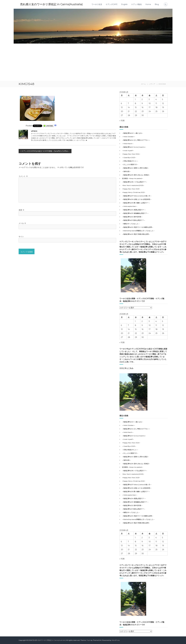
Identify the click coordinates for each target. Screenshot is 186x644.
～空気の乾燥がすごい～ (130, 161)
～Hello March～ (128, 144)
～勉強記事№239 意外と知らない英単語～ (136, 175)
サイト (21, 237)
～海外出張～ (128, 171)
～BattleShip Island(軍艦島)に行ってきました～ (138, 231)
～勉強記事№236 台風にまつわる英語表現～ (137, 199)
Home (148, 4)
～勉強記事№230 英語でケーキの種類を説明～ (138, 227)
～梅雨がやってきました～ (131, 224)
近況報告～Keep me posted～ (133, 178)
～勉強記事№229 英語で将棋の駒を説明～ (136, 234)
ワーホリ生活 (97, 4)
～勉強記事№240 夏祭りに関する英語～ (135, 168)
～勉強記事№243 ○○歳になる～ (133, 133)
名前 (21, 210)
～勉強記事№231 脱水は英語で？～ (134, 220)
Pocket (29, 126)
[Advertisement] (93, 62)
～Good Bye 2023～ (129, 157)
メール (22, 223)
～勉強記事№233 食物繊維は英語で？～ (135, 213)
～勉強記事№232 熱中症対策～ (132, 217)
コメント (23, 176)
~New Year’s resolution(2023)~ (133, 185)
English (124, 4)
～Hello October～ (129, 137)
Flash (88, 640)
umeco (34, 131)
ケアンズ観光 (136, 4)
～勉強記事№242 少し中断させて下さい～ (136, 140)
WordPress (116, 640)
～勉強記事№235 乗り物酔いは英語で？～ (136, 203)
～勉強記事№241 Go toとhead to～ (134, 147)
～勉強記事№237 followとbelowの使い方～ (137, 196)
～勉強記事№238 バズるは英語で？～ (135, 182)
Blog (157, 4)
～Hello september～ (130, 206)
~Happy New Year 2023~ (131, 189)
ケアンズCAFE (112, 4)
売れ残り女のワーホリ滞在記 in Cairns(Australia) (51, 4)
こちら (131, 368)
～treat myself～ (128, 151)
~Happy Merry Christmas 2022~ (134, 192)
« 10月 (122, 121)
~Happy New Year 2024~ (131, 154)
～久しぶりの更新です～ (130, 164)
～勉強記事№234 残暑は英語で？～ (134, 210)
